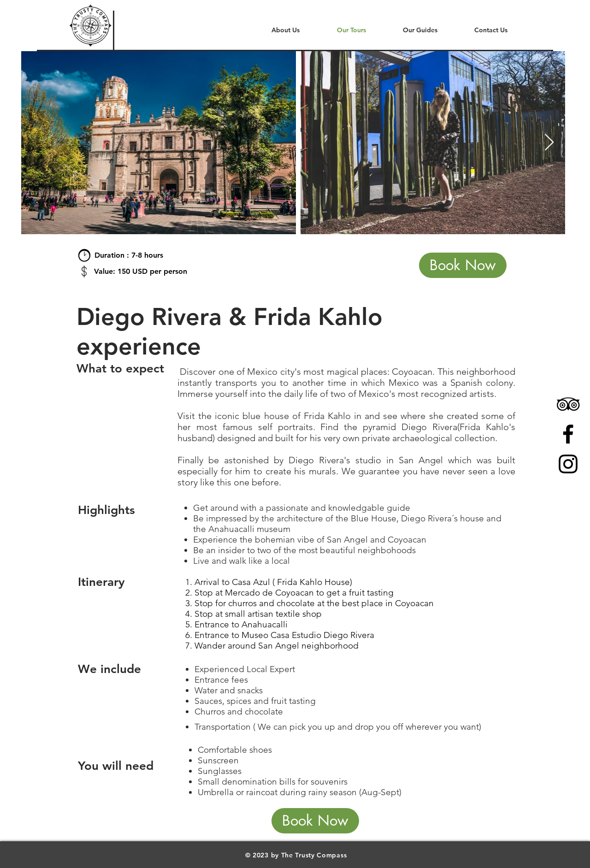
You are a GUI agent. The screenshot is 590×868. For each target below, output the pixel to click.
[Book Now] (463, 265)
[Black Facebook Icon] (568, 434)
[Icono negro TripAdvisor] (568, 404)
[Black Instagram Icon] (568, 464)
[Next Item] (549, 143)
